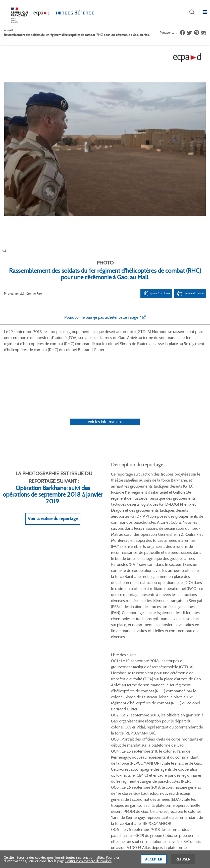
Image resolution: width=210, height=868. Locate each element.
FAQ (59, 659)
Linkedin (186, 626)
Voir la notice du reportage (53, 461)
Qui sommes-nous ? (22, 659)
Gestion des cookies (119, 693)
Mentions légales (117, 685)
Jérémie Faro (34, 293)
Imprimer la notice (190, 294)
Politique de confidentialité (124, 676)
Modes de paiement (71, 676)
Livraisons (64, 667)
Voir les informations (105, 364)
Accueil (8, 30)
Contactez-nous (165, 685)
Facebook (160, 626)
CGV (108, 659)
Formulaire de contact (27, 764)
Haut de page (176, 778)
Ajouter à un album (156, 294)
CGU (108, 667)
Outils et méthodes (70, 685)
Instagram (198, 626)
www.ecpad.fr (18, 676)
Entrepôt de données (169, 676)
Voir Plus (157, 501)
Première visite (164, 667)
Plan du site (166, 813)
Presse (158, 693)
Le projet (160, 659)
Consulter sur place (22, 667)
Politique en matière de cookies (88, 862)
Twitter (173, 626)
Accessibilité (65, 693)
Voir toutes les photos (187, 599)
